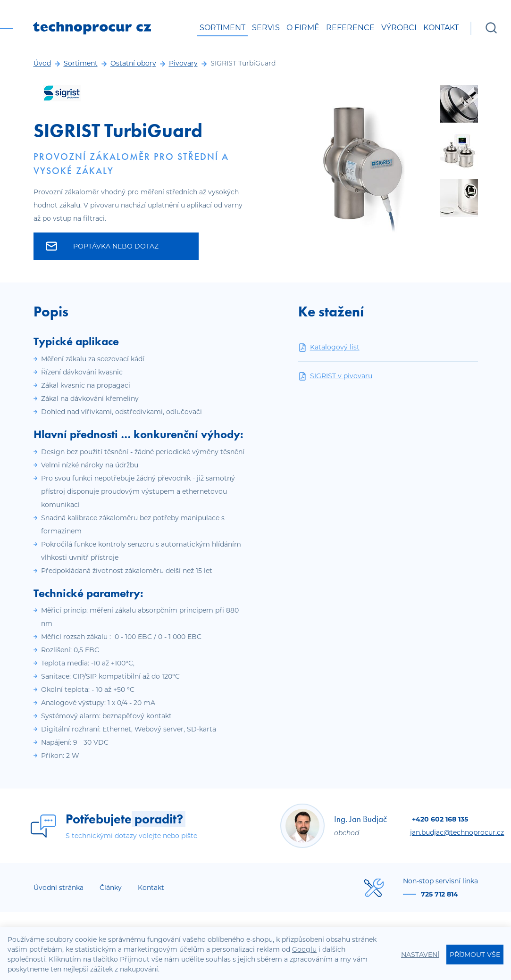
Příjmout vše (475, 955)
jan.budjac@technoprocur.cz (457, 832)
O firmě (303, 28)
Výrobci (399, 28)
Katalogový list (329, 347)
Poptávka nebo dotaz (102, 246)
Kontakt (441, 28)
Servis (266, 28)
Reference (350, 28)
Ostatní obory (133, 63)
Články (111, 888)
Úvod (42, 63)
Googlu (304, 949)
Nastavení (420, 955)
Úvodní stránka (59, 888)
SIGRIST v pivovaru (335, 376)
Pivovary (183, 63)
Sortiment (222, 28)
